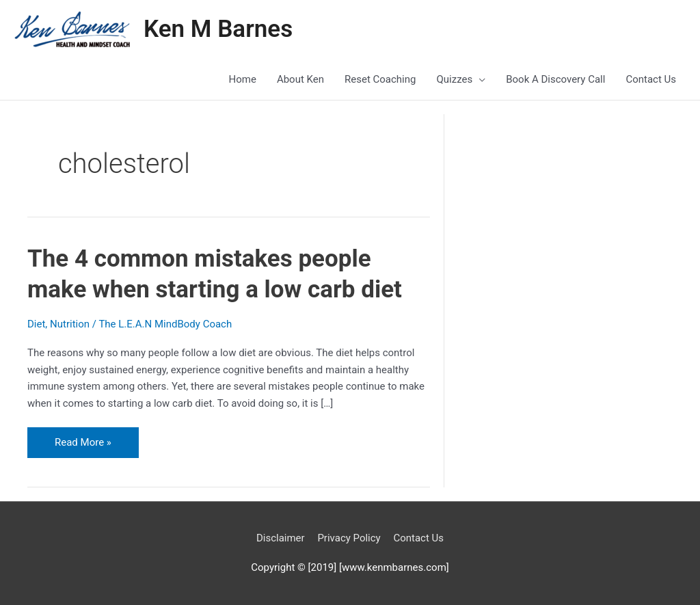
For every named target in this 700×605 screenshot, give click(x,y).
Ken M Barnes (218, 29)
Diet (36, 324)
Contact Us (418, 538)
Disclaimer (281, 538)
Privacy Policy (349, 538)
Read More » (91, 438)
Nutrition (70, 324)
